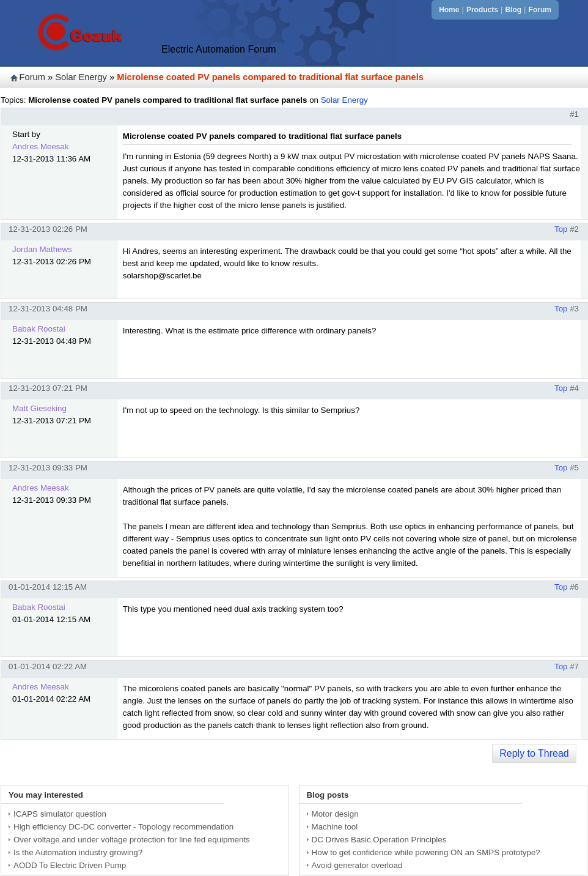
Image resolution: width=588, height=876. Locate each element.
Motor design (335, 814)
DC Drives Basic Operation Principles (379, 840)
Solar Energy (81, 77)
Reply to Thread (534, 753)
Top (561, 229)
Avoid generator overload (357, 865)
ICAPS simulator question (60, 814)
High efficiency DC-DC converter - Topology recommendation (123, 827)
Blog (513, 10)
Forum (540, 10)
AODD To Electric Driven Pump (70, 865)
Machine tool (335, 827)
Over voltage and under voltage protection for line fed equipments (132, 840)
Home (449, 10)
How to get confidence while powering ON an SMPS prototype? (426, 852)
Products (482, 10)
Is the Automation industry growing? (78, 852)
